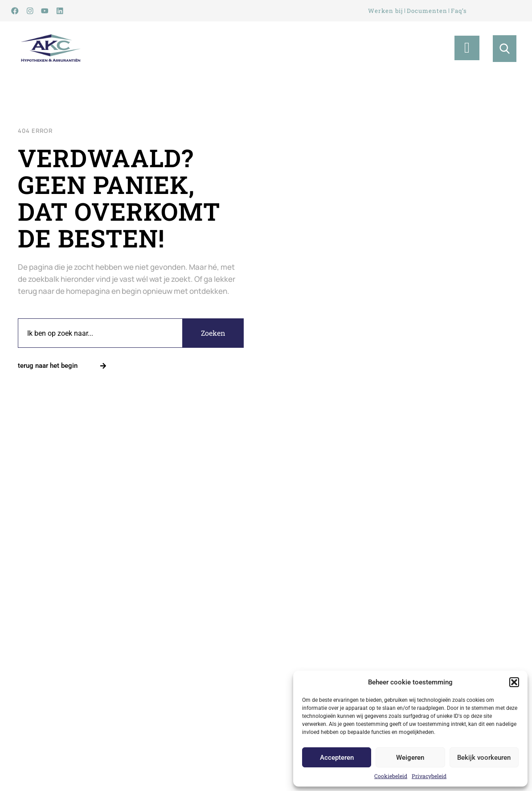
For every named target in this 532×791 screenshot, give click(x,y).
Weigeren (410, 758)
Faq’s (462, 11)
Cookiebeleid (391, 776)
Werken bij (383, 11)
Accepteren (337, 758)
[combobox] (100, 334)
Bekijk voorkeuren (484, 758)
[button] (514, 682)
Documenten (427, 11)
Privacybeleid (429, 776)
